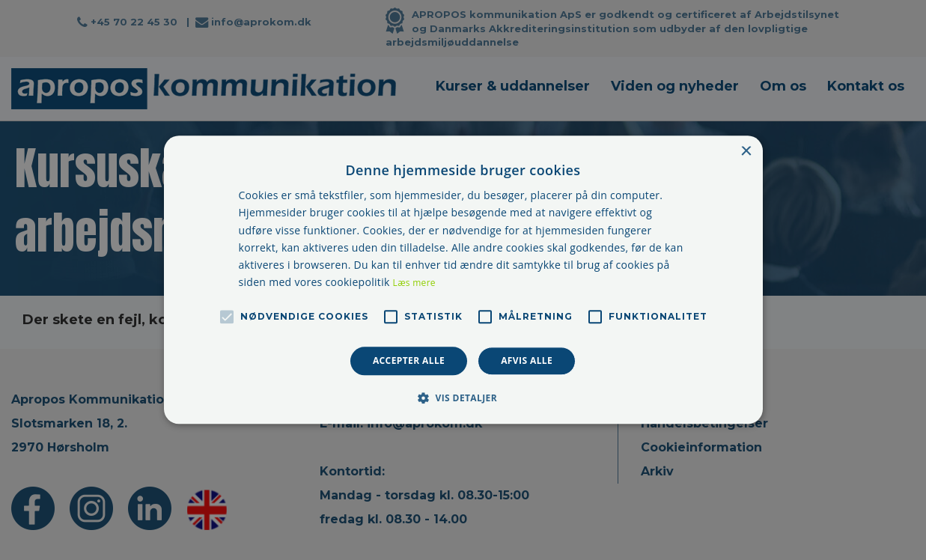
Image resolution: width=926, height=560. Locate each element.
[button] (463, 398)
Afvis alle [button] (527, 360)
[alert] (463, 280)
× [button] (746, 152)
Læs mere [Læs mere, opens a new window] (414, 283)
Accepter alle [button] (409, 360)
